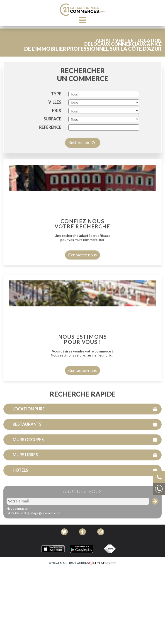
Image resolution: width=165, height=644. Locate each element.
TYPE (56, 107)
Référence (50, 140)
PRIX (57, 124)
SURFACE (52, 132)
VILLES (55, 115)
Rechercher (83, 156)
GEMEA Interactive (105, 563)
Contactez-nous (82, 268)
